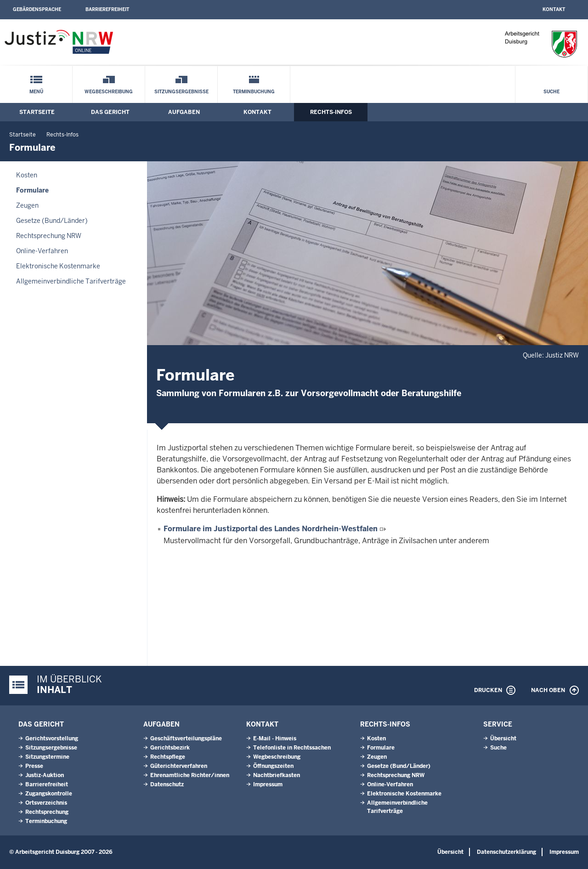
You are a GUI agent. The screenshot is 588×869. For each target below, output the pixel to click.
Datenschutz (167, 784)
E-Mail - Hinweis (275, 738)
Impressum (268, 784)
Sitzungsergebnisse (181, 92)
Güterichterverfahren (179, 766)
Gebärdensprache (37, 9)
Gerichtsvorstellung (52, 738)
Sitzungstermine (47, 757)
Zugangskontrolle (49, 794)
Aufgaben (184, 112)
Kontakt (554, 9)
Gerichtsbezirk (170, 748)
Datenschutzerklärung (506, 852)
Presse (34, 766)
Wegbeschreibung (109, 92)
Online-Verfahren (42, 251)
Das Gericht (110, 112)
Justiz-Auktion (45, 775)
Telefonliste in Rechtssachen (292, 748)
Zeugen (27, 205)
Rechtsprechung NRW (49, 236)
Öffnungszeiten (273, 766)
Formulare (32, 190)
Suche (551, 92)
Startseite (37, 112)
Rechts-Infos (331, 112)
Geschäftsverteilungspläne (186, 738)
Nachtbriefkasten (277, 775)
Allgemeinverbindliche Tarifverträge (71, 281)
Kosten (27, 175)
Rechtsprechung (47, 812)
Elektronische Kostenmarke (58, 266)
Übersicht (503, 738)
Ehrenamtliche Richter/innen (190, 775)
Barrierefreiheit (107, 9)
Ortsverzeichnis (46, 803)
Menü (36, 92)
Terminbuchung (254, 92)
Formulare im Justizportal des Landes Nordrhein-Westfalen (271, 529)
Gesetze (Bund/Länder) (52, 221)
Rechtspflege (168, 757)
